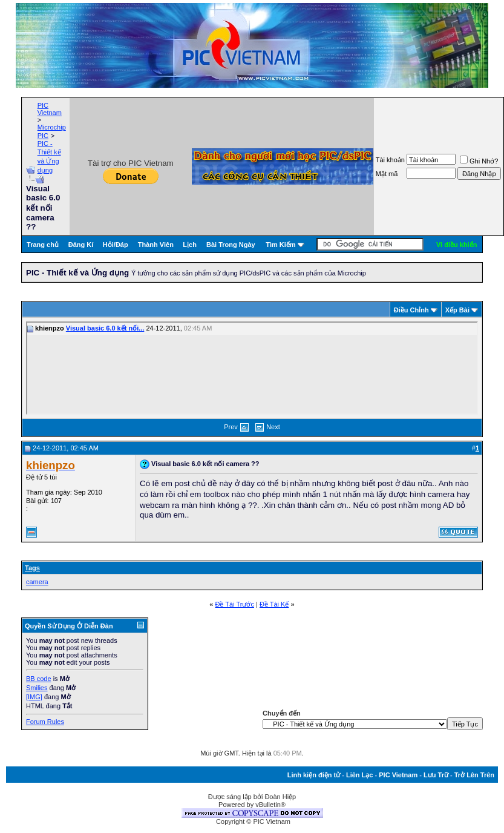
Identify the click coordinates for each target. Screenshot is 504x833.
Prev (231, 427)
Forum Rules (45, 722)
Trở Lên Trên (474, 775)
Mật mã (387, 174)
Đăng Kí (81, 245)
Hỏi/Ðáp (116, 245)
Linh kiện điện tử (314, 775)
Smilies (37, 688)
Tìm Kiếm (280, 245)
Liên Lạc (360, 775)
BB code (39, 679)
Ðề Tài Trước (235, 604)
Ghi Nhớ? (479, 161)
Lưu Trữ (436, 775)
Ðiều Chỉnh (411, 310)
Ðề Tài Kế (274, 604)
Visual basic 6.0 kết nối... (105, 328)
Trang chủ (43, 245)
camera (37, 582)
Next (273, 427)
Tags (32, 568)
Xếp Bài (457, 310)
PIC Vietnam (50, 109)
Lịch (190, 245)
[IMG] (34, 697)
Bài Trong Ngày (231, 245)
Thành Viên (156, 245)
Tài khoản (390, 160)
